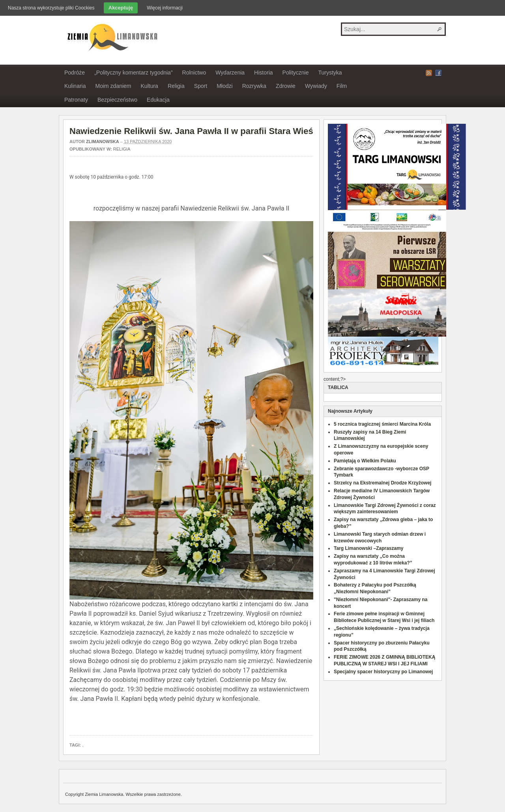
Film (342, 86)
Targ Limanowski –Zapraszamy (369, 548)
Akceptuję (121, 8)
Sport (201, 86)
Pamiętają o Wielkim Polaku (365, 461)
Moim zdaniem (113, 86)
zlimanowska (103, 142)
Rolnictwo (194, 73)
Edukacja (158, 100)
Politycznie (296, 73)
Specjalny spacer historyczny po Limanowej (383, 672)
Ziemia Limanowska (111, 37)
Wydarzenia (230, 73)
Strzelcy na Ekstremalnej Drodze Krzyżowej (382, 483)
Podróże (75, 73)
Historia (263, 73)
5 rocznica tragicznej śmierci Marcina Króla (382, 424)
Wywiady (316, 86)
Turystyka (330, 73)
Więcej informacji (165, 8)
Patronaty (76, 100)
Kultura (150, 86)
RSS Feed (429, 73)
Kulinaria (75, 86)
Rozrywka (254, 86)
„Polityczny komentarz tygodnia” (133, 73)
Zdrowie (286, 86)
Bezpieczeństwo (117, 100)
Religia (176, 86)
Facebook (438, 73)
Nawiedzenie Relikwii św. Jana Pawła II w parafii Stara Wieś (191, 131)
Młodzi (224, 86)
